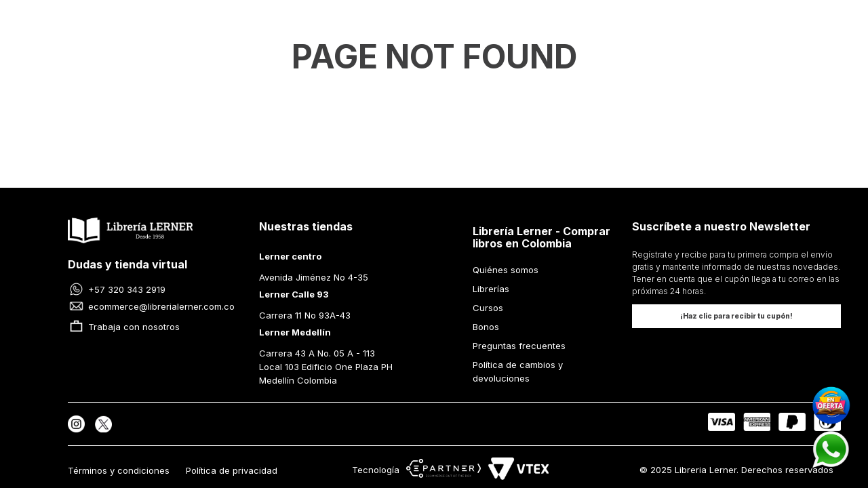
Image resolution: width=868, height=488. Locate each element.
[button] (736, 316)
